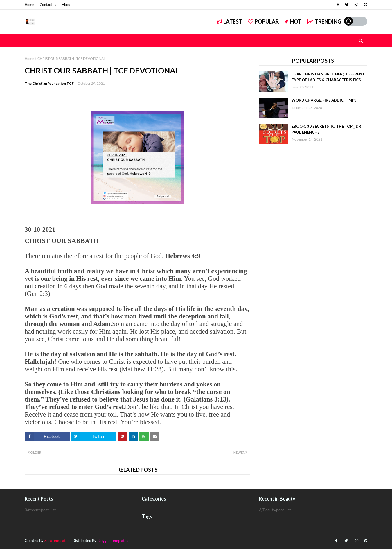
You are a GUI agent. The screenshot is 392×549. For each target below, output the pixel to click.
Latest (229, 21)
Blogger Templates (113, 541)
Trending (324, 21)
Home (29, 4)
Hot (293, 21)
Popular (263, 21)
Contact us (48, 4)
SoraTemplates (57, 541)
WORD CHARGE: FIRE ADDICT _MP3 (324, 100)
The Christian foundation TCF (49, 83)
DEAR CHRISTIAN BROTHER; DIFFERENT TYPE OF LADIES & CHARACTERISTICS (328, 77)
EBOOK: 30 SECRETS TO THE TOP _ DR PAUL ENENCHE (326, 129)
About (67, 4)
